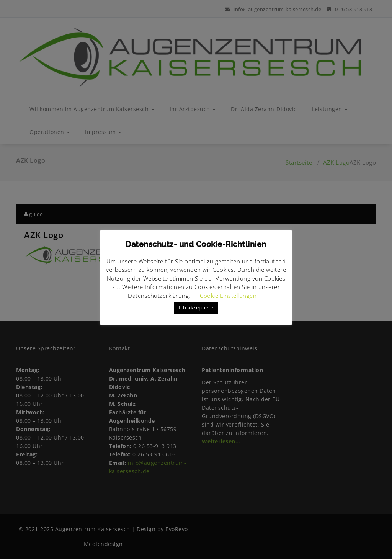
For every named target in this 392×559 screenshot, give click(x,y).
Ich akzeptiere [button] (196, 307)
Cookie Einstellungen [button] (228, 296)
